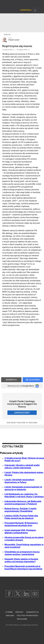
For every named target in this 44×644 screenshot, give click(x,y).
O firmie (9, 612)
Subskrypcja (32, 612)
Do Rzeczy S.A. (16, 625)
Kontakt (19, 612)
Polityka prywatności (28, 616)
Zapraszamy (22, 413)
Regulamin (22, 619)
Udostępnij (34, 380)
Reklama (10, 616)
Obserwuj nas (21, 386)
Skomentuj (11, 380)
